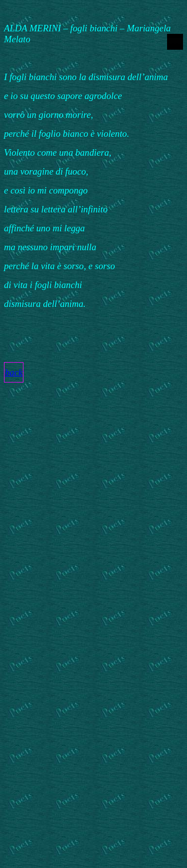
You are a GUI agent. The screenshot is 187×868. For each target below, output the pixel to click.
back (14, 372)
